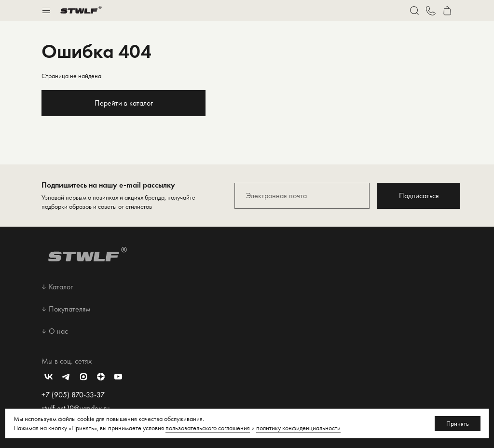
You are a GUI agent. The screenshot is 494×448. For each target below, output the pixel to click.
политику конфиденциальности (298, 428)
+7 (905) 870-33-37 (73, 395)
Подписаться (419, 196)
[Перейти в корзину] (447, 11)
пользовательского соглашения (208, 428)
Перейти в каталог (124, 103)
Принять (458, 423)
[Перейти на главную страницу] (81, 11)
